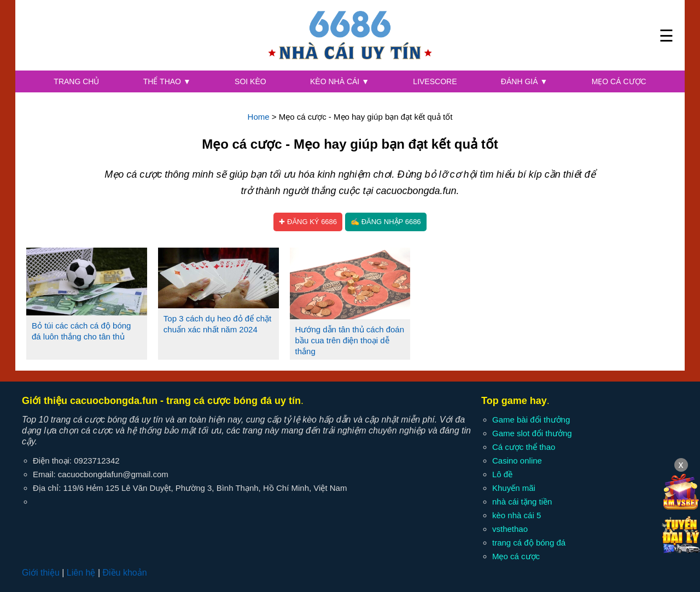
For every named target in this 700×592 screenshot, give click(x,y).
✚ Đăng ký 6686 (308, 222)
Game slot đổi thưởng (532, 433)
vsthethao (510, 529)
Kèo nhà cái (340, 81)
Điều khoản (124, 573)
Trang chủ (76, 81)
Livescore (435, 81)
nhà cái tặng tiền (522, 502)
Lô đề (502, 474)
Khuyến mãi (514, 488)
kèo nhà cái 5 (517, 515)
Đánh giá (524, 81)
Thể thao (167, 81)
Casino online (517, 461)
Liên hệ (81, 573)
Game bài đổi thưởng (531, 420)
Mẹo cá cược (619, 81)
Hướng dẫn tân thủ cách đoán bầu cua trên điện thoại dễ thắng (350, 340)
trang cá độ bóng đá (529, 543)
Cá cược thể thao (524, 447)
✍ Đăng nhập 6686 (386, 222)
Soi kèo (250, 81)
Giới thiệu (41, 573)
